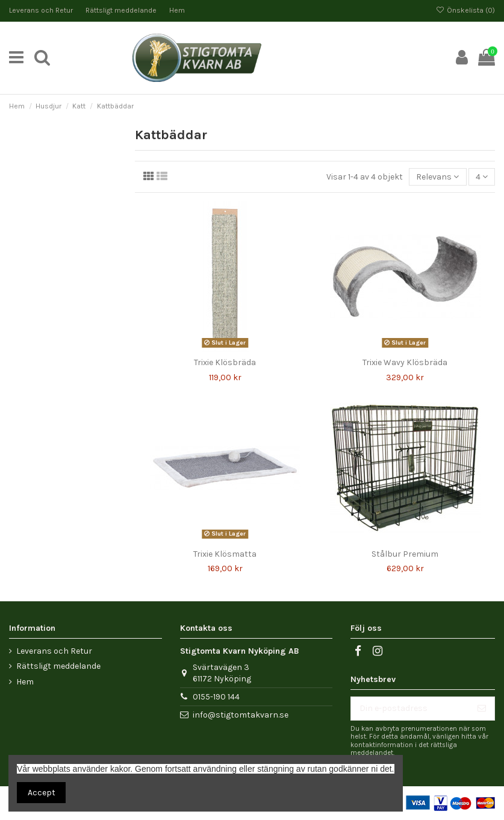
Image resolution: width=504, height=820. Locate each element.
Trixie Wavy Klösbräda (405, 362)
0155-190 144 (216, 697)
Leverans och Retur (42, 10)
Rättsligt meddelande (122, 10)
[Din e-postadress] (410, 709)
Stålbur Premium (405, 554)
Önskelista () (465, 10)
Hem (177, 10)
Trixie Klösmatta (225, 554)
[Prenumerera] (482, 709)
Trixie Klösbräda (225, 362)
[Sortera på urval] (437, 177)
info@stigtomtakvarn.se (241, 715)
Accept (42, 793)
